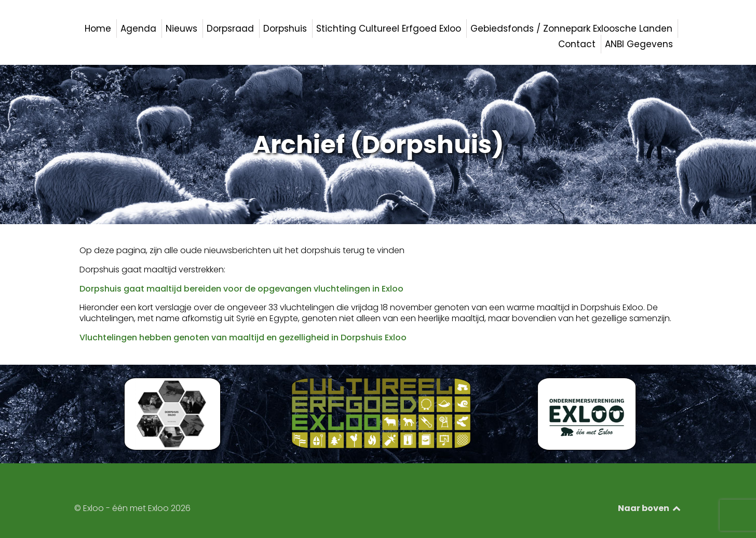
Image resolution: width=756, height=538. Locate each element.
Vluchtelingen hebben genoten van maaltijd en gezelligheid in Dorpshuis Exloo (243, 337)
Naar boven (650, 508)
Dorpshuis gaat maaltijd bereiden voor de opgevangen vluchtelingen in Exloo (241, 289)
